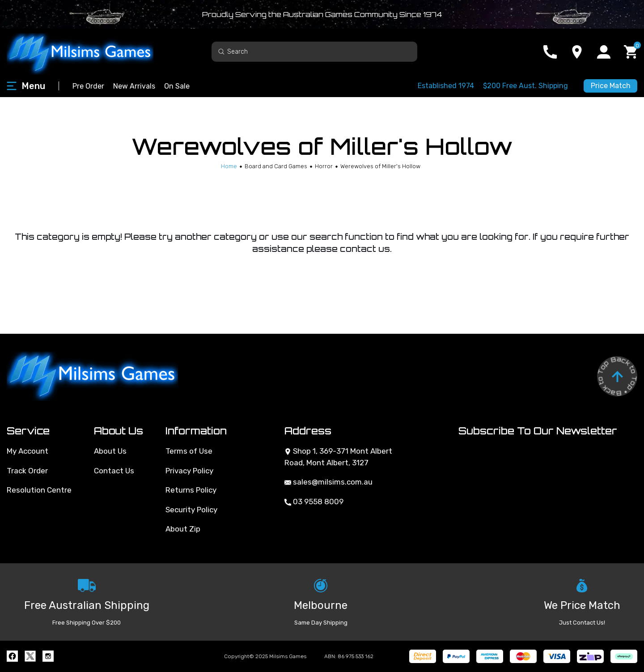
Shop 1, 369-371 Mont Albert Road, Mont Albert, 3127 (338, 457)
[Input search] (314, 52)
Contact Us (114, 471)
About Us (110, 451)
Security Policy (191, 510)
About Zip (183, 529)
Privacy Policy (189, 471)
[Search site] (221, 51)
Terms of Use (189, 451)
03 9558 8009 (314, 502)
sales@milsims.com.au (328, 482)
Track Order (27, 471)
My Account (28, 451)
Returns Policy (191, 490)
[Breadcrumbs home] (229, 166)
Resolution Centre (39, 490)
